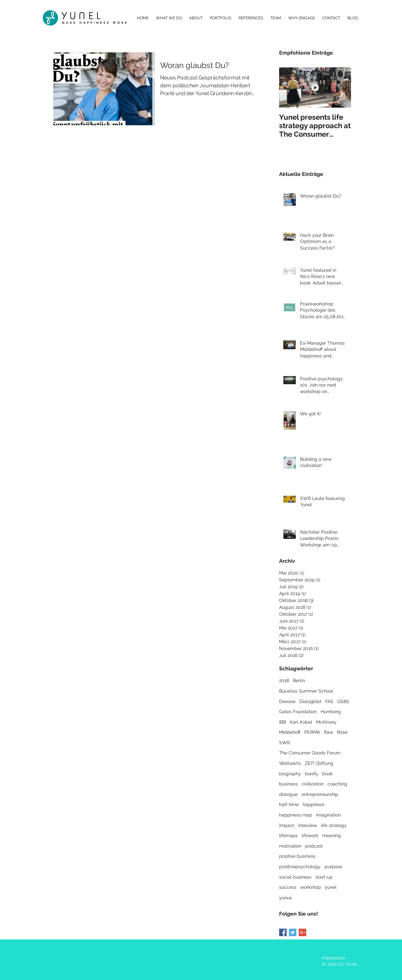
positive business (297, 856)
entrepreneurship (320, 794)
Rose (342, 732)
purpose (333, 867)
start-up (324, 877)
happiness (314, 804)
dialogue (288, 794)
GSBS (343, 701)
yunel (331, 887)
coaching (337, 784)
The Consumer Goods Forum (310, 753)
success (288, 887)
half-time (289, 804)
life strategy (334, 825)
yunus (285, 898)
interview (308, 825)
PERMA (312, 732)
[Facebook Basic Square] (283, 932)
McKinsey (326, 722)
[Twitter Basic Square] (293, 932)
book (327, 774)
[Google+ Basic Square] (302, 932)
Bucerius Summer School (306, 691)
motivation (290, 846)
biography (290, 774)
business (288, 784)
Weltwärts (290, 763)
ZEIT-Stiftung (319, 763)
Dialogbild (310, 701)
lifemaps (288, 835)
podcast (314, 846)
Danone (287, 701)
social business (295, 877)
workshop (311, 887)
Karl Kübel (301, 722)
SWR (285, 743)
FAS (329, 701)
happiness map (296, 815)
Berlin (299, 680)
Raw (328, 732)
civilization (313, 784)
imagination (328, 815)
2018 (284, 680)
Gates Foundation (298, 712)
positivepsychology (300, 867)
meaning (332, 835)
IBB (283, 722)
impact (287, 825)
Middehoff (290, 732)
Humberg (331, 712)
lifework (310, 835)
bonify (312, 774)
